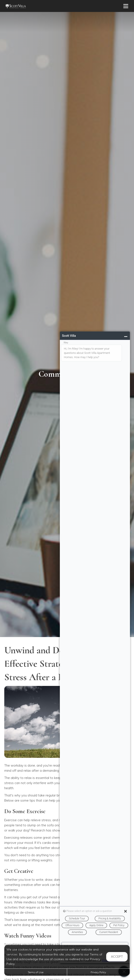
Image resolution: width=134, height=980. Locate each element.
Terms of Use (36, 972)
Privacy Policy (98, 972)
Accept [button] (117, 957)
